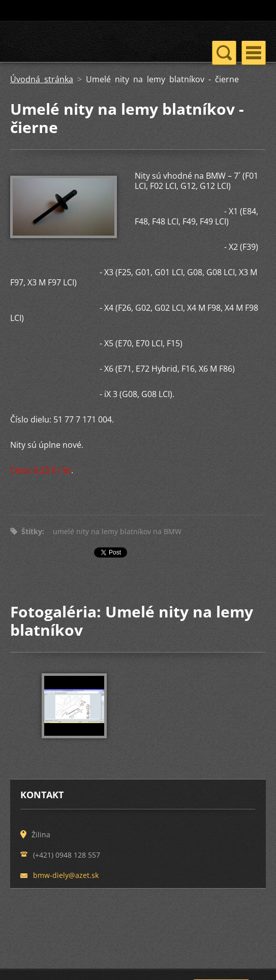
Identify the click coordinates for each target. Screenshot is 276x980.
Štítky (32, 531)
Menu (254, 53)
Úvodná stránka (42, 79)
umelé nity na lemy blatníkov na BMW (117, 531)
